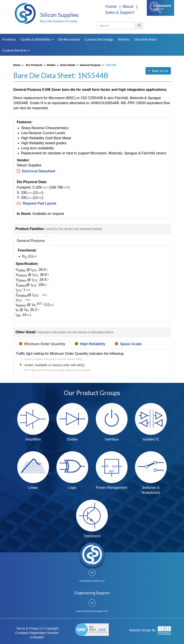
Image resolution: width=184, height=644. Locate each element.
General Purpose (90, 65)
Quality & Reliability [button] (37, 39)
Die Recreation (69, 39)
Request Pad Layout (37, 203)
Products (9, 39)
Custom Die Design (99, 39)
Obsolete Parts (145, 39)
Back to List (158, 71)
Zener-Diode (68, 65)
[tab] (31, 241)
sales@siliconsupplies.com (92, 581)
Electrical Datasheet (36, 171)
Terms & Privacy (28, 628)
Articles (124, 39)
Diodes (51, 65)
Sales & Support (120, 12)
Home (111, 6)
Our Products (34, 65)
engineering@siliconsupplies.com (92, 611)
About (128, 6)
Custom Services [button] (16, 50)
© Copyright (50, 628)
